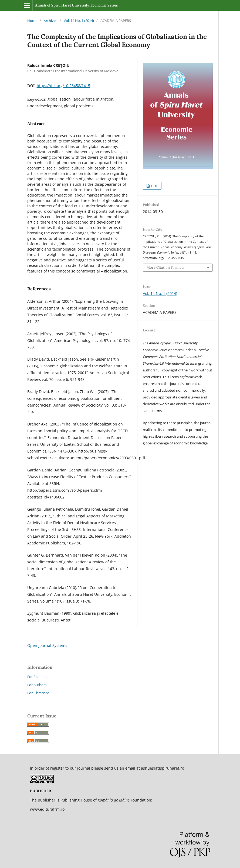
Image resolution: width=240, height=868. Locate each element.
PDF (154, 186)
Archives (50, 21)
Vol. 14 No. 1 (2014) (79, 21)
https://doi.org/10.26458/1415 (63, 86)
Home (32, 21)
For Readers (37, 677)
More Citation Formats (165, 267)
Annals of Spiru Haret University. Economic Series (76, 5)
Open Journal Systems (47, 645)
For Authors (37, 685)
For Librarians (38, 693)
